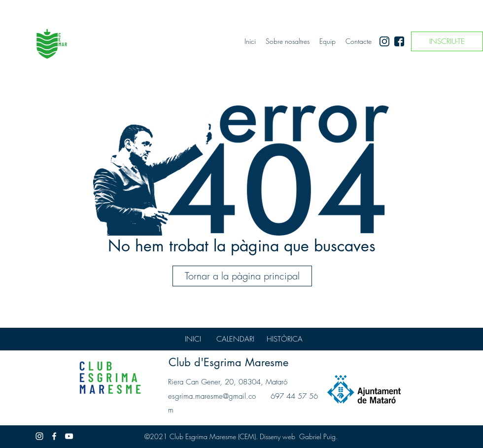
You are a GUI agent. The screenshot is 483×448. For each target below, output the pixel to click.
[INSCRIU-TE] (447, 41)
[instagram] (384, 41)
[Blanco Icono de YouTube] (69, 436)
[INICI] (193, 339)
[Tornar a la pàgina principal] (242, 276)
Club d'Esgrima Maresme (228, 362)
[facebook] (399, 41)
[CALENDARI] (235, 339)
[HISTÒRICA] (284, 339)
